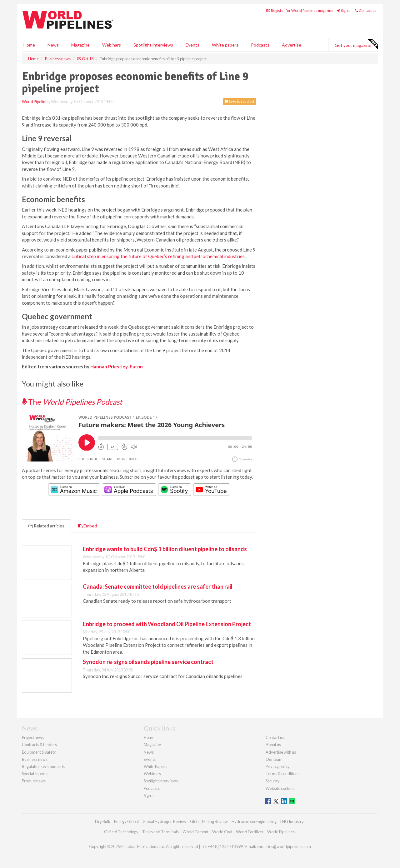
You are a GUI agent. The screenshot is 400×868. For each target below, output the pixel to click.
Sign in (344, 10)
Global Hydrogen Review (164, 821)
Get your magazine (356, 44)
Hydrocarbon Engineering (254, 821)
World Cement (195, 832)
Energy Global (126, 821)
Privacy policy (278, 766)
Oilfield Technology (121, 832)
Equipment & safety (39, 752)
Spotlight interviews (153, 45)
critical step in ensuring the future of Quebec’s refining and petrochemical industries (158, 256)
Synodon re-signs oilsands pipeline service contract (148, 662)
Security (273, 781)
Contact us (366, 10)
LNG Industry (292, 821)
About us (273, 745)
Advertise (292, 45)
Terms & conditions (282, 774)
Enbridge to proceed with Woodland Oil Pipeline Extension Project (167, 624)
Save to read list (240, 101)
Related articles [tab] (46, 526)
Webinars (112, 45)
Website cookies (280, 788)
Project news (33, 737)
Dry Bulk (103, 821)
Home (29, 45)
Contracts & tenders (39, 745)
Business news (35, 759)
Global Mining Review (209, 821)
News (149, 752)
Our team (274, 759)
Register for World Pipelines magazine (300, 10)
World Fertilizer (250, 832)
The (72, 402)
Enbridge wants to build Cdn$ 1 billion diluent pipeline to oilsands (165, 549)
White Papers (155, 766)
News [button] (53, 45)
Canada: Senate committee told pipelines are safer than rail (158, 586)
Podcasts (260, 45)
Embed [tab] (87, 526)
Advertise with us (281, 752)
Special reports (35, 774)
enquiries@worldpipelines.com (284, 846)
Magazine (80, 45)
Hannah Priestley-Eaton (117, 367)
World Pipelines (36, 102)
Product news (34, 781)
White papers (225, 45)
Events (192, 45)
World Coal (222, 832)
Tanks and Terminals (160, 832)
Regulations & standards (43, 766)
